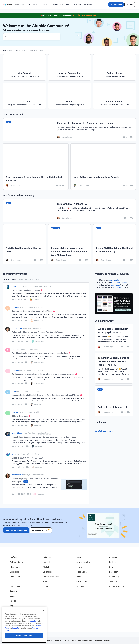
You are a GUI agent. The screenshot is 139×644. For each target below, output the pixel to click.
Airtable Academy (84, 562)
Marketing (47, 567)
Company (14, 591)
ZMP (14, 349)
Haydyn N (16, 412)
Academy (77, 4)
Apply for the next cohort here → (86, 15)
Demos (79, 577)
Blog (11, 606)
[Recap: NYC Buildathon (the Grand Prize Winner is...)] (115, 244)
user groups (115, 285)
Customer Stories (84, 582)
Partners (113, 562)
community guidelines (120, 282)
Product (46, 562)
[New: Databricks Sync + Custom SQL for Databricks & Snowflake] (36, 167)
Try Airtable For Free (18, 620)
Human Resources (51, 577)
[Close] (44, 625)
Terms (67, 640)
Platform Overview (17, 562)
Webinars (80, 586)
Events (68, 4)
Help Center (88, 4)
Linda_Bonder (17, 286)
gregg (14, 454)
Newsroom (14, 615)
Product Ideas (58, 4)
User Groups (45, 4)
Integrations (15, 567)
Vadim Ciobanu (18, 433)
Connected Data (16, 586)
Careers (13, 601)
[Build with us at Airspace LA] (69, 211)
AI (10, 582)
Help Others (34, 279)
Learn (79, 557)
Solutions (47, 557)
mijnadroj (16, 307)
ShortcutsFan (17, 328)
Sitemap (48, 640)
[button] (116, 5)
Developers (114, 572)
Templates (114, 582)
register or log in (115, 280)
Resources (114, 557)
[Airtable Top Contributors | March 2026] (24, 244)
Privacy (58, 640)
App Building (15, 577)
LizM (14, 391)
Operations (48, 572)
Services (113, 567)
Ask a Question (118, 287)
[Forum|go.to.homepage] (13, 5)
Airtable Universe (116, 586)
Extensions (14, 572)
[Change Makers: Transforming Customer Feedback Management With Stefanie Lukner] (70, 244)
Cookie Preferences (103, 640)
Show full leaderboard (104, 431)
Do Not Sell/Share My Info (82, 640)
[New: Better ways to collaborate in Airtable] (103, 167)
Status (12, 611)
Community (114, 577)
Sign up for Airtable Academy (16, 530)
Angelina (15, 370)
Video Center (82, 572)
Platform (13, 557)
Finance (46, 586)
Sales (45, 582)
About (12, 596)
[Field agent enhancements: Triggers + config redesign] (69, 130)
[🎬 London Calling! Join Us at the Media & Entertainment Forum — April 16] (114, 368)
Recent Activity (9, 279)
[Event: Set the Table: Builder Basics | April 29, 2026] (114, 337)
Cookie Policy (34, 635)
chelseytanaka (17, 475)
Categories (22, 279)
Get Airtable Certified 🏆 (41, 530)
